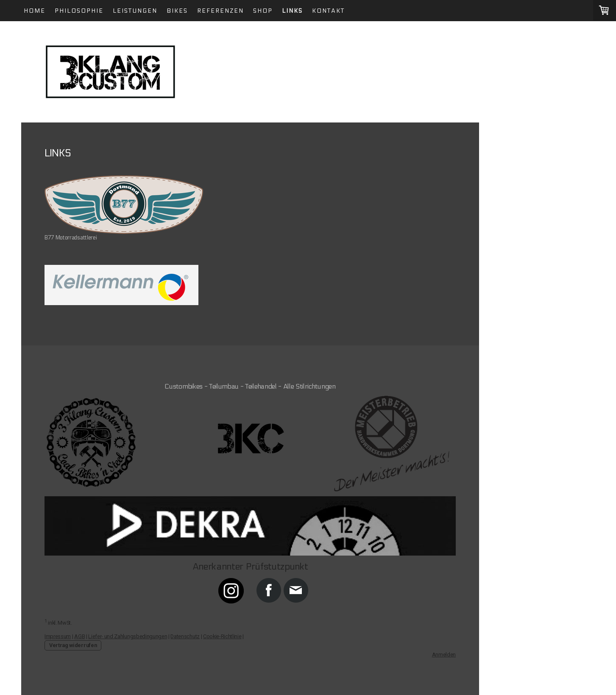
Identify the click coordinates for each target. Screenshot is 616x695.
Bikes (177, 11)
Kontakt (328, 11)
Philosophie (79, 11)
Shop (263, 11)
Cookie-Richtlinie (222, 636)
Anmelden (444, 655)
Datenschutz (185, 636)
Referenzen (220, 11)
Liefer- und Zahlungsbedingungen (128, 636)
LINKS (292, 11)
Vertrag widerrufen (73, 645)
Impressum (58, 636)
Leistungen (135, 11)
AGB (79, 636)
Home (35, 11)
